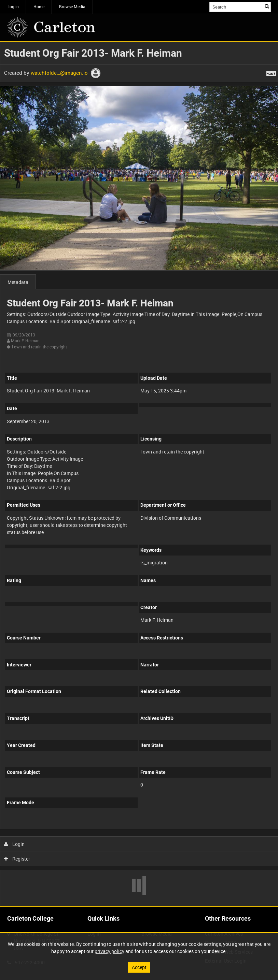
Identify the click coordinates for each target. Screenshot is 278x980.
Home (39, 6)
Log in (13, 6)
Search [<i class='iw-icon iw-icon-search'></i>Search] (267, 6)
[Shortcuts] (271, 72)
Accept (139, 967)
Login (15, 844)
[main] (139, 474)
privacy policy (109, 951)
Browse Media (72, 6)
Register (17, 859)
